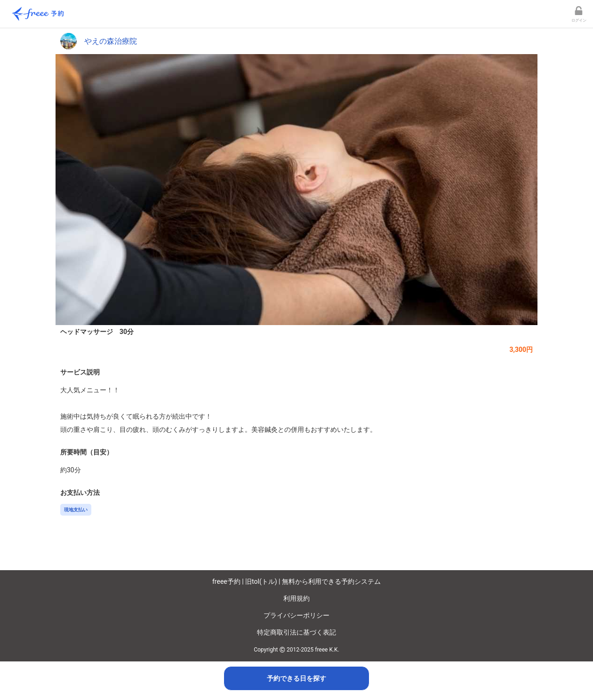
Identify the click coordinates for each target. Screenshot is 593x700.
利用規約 (296, 598)
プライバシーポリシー (296, 615)
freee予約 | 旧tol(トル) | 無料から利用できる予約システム (296, 581)
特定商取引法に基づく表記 (296, 632)
